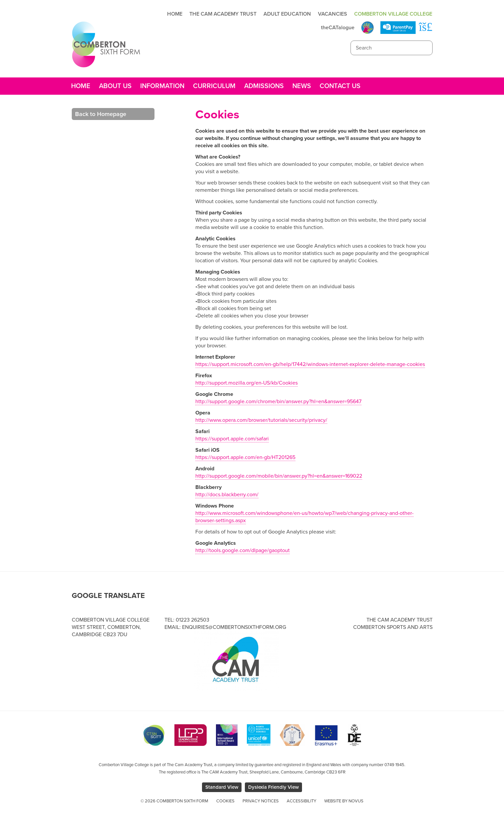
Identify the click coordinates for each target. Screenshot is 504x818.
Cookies (225, 801)
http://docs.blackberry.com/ (227, 495)
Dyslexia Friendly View (273, 787)
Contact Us (340, 86)
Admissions (264, 86)
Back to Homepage (101, 114)
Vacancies (333, 14)
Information (162, 86)
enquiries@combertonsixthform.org (234, 627)
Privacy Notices (261, 801)
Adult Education (287, 14)
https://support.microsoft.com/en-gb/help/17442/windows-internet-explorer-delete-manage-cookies (310, 364)
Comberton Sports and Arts (393, 627)
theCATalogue (338, 28)
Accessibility (302, 801)
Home (175, 14)
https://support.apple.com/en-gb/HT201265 (245, 457)
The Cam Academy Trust (223, 14)
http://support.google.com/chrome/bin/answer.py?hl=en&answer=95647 (278, 402)
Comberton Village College (393, 14)
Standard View (222, 787)
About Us (115, 86)
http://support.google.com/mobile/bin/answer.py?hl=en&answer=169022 (279, 476)
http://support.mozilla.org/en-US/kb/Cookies (247, 383)
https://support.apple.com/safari (232, 439)
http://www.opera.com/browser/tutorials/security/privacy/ (261, 420)
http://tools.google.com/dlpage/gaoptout (243, 550)
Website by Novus (344, 801)
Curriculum (214, 86)
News (302, 86)
